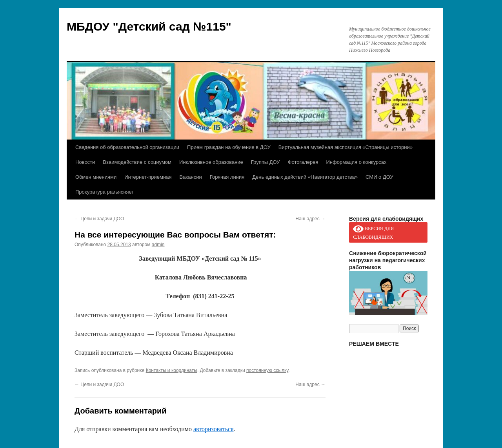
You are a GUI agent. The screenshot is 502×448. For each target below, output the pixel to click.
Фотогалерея (303, 162)
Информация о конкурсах (356, 162)
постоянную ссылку (267, 370)
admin (158, 245)
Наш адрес (310, 219)
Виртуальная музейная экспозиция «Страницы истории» (346, 147)
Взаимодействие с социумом (137, 162)
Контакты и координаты (172, 370)
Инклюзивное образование (211, 162)
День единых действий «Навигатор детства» (305, 177)
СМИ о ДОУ (379, 177)
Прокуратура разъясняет (105, 192)
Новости (85, 162)
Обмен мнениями (96, 177)
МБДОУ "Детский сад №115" (149, 26)
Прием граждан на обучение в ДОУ (229, 147)
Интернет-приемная (148, 177)
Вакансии (190, 177)
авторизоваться (214, 429)
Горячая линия (227, 177)
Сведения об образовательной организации (127, 147)
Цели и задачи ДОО (99, 219)
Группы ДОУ (266, 162)
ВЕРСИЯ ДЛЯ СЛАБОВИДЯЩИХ (373, 232)
